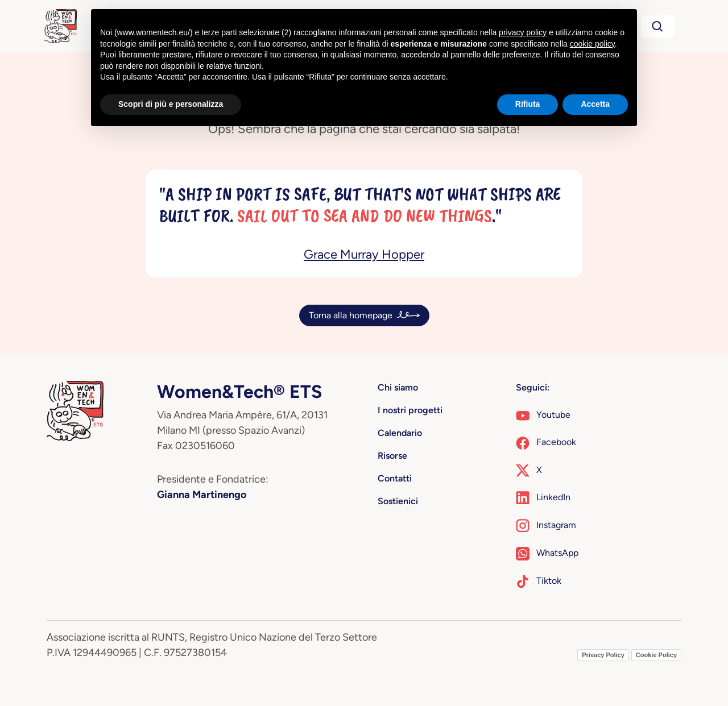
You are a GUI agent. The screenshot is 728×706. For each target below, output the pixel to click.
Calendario (400, 433)
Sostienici (398, 501)
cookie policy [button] (592, 44)
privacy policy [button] (523, 32)
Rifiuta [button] (528, 104)
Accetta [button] (595, 104)
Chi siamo (398, 387)
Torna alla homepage (351, 315)
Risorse (392, 456)
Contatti (395, 478)
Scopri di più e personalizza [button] (171, 104)
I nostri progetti (410, 410)
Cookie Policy (656, 655)
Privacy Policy (603, 655)
